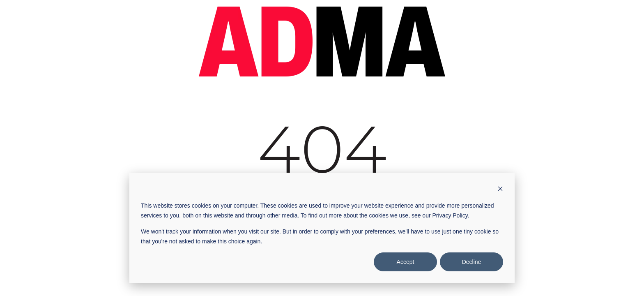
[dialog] (322, 228)
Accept (406, 262)
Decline (472, 262)
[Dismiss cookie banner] (500, 190)
